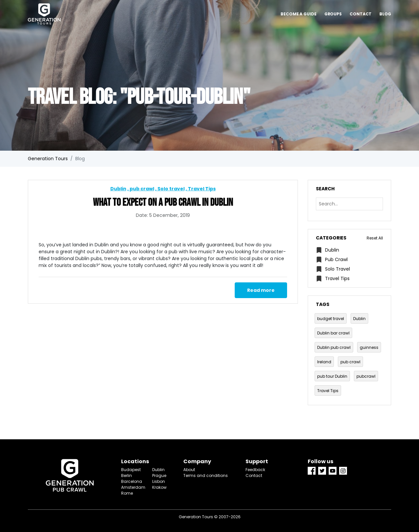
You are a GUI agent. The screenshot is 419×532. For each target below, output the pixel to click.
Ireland (324, 362)
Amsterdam (132, 487)
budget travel (331, 319)
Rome (127, 493)
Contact (361, 14)
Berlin (127, 475)
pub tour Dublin (332, 376)
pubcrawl (366, 376)
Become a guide (299, 14)
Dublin (118, 189)
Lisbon (159, 481)
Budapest (131, 470)
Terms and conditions (206, 475)
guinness (369, 347)
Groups (333, 14)
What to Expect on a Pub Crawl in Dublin (163, 203)
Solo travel (171, 189)
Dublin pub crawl (334, 347)
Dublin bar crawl (333, 333)
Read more (261, 290)
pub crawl (142, 189)
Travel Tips (202, 189)
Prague (159, 475)
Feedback (255, 470)
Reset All (375, 238)
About (189, 470)
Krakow (159, 487)
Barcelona (132, 481)
